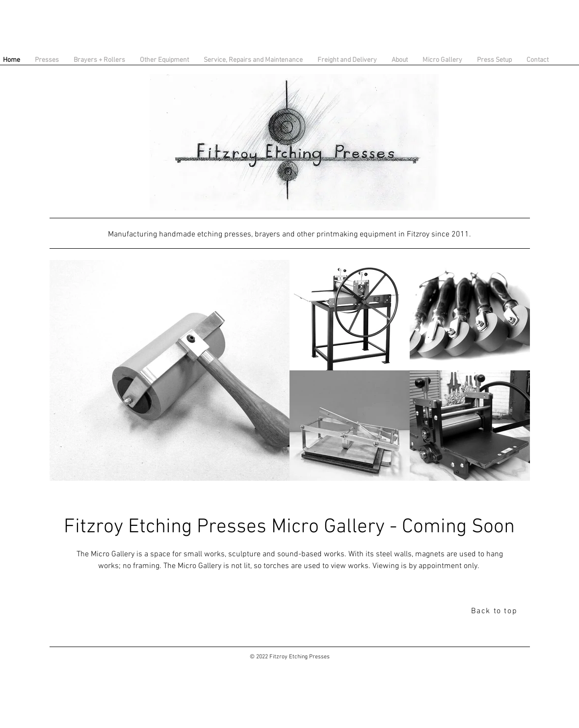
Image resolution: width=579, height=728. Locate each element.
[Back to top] (495, 611)
